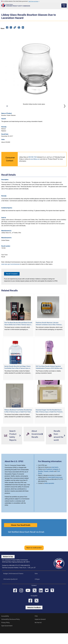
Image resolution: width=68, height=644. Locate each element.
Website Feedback (34, 619)
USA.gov (37, 591)
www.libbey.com (35, 171)
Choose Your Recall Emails (21, 537)
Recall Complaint (12, 286)
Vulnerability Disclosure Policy (11, 631)
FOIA (36, 628)
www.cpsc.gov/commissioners (11, 276)
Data (36, 585)
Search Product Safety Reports (10, 447)
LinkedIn (51, 483)
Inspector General (40, 631)
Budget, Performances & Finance (13, 585)
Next (65, 112)
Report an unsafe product (34, 560)
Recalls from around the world (56, 447)
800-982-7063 (33, 169)
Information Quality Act (10, 591)
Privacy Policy (6, 634)
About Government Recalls (34, 446)
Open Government (7, 638)
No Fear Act (38, 634)
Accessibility (5, 628)
